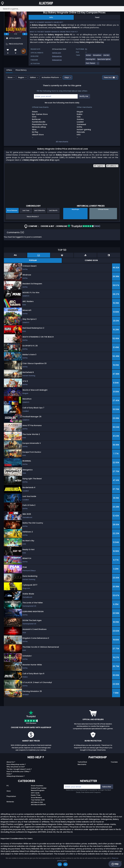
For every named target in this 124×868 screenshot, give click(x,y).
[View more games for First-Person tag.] (91, 64)
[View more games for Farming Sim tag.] (91, 60)
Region (21, 77)
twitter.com (57, 53)
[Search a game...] (62, 9)
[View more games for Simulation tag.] (97, 56)
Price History (21, 70)
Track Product (33, 217)
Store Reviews (36, 798)
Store (10, 77)
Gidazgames (57, 56)
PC (8, 786)
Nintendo (10, 802)
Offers (9, 70)
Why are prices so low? (16, 767)
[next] (25, 34)
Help (115, 864)
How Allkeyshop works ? (16, 764)
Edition (33, 77)
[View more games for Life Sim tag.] (107, 56)
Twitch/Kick (82, 762)
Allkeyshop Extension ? (16, 776)
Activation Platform (50, 77)
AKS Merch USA (37, 802)
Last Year (26, 210)
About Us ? (11, 762)
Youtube (114, 762)
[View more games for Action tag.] (89, 56)
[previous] (6, 34)
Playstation (11, 796)
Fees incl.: (109, 77)
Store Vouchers (37, 786)
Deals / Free (36, 795)
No (65, 864)
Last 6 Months (40, 210)
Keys (67, 77)
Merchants (82, 764)
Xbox (9, 791)
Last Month (53, 210)
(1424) (84, 226)
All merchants (62, 142)
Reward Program (38, 790)
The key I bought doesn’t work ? (19, 769)
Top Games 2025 (38, 800)
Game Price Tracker (39, 788)
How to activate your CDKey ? (18, 771)
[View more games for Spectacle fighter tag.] (104, 60)
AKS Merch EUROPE (38, 805)
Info (51, 17)
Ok (60, 864)
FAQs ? (9, 774)
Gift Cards (35, 793)
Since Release (12, 210)
